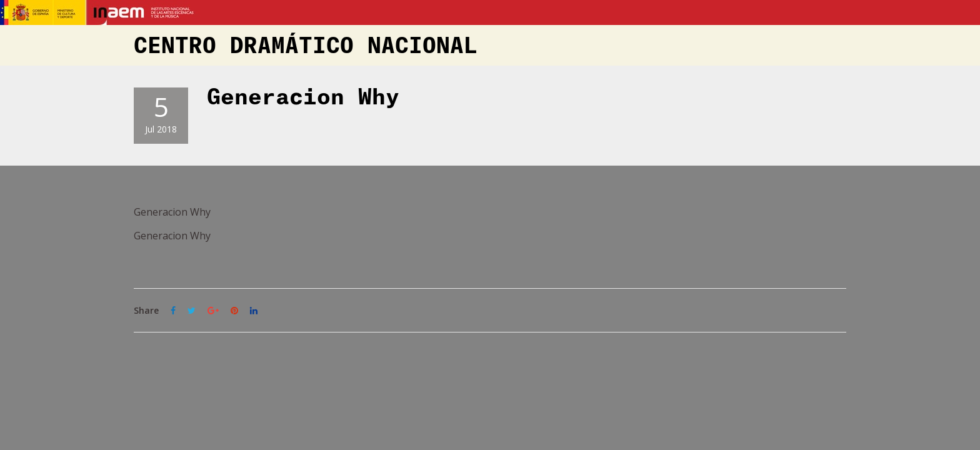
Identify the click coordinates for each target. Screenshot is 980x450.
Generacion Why (303, 97)
